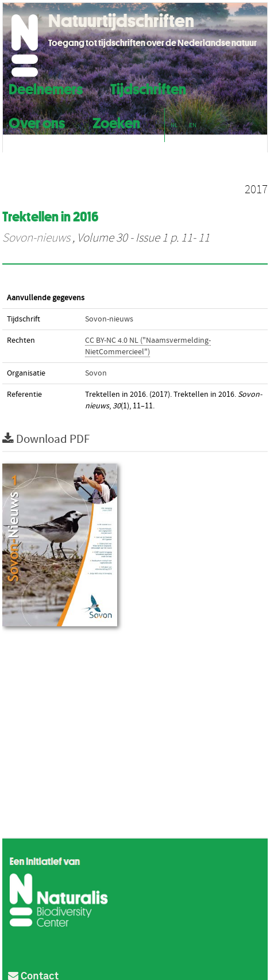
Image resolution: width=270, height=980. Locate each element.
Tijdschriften (148, 88)
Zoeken (116, 122)
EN (193, 125)
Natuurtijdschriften (121, 21)
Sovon (96, 373)
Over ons (37, 122)
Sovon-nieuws (36, 238)
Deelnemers (46, 88)
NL (174, 125)
